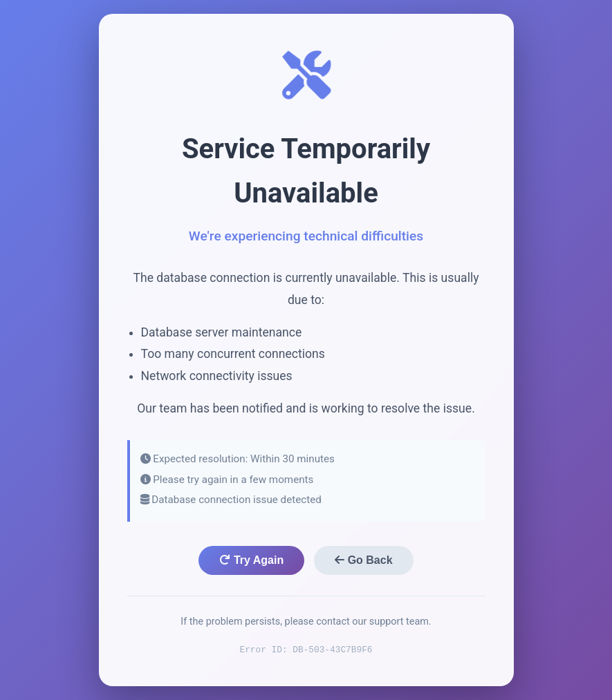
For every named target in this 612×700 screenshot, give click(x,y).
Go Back (363, 560)
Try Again (251, 560)
